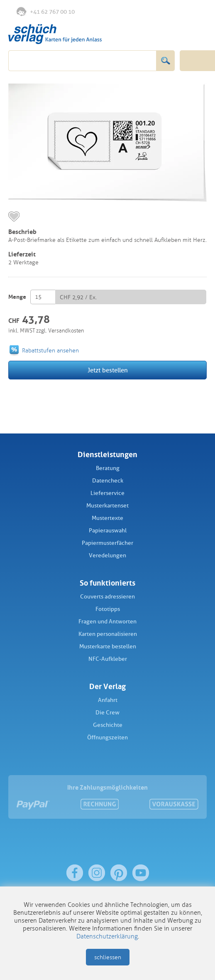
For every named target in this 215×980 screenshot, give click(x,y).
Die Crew (107, 713)
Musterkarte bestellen (108, 646)
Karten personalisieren (108, 634)
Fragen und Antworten (107, 622)
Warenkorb (197, 12)
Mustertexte (107, 518)
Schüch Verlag (55, 34)
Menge (17, 297)
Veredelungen (107, 555)
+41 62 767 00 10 (46, 11)
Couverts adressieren (107, 597)
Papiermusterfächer (107, 543)
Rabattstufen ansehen (50, 351)
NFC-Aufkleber (108, 659)
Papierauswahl (108, 531)
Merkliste (163, 12)
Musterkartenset (107, 506)
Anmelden (180, 12)
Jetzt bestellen (108, 370)
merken (14, 217)
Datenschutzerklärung (107, 936)
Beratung (108, 468)
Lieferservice (107, 493)
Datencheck (108, 481)
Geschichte (108, 725)
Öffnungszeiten (107, 737)
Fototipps (108, 609)
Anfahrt (108, 700)
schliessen (108, 957)
